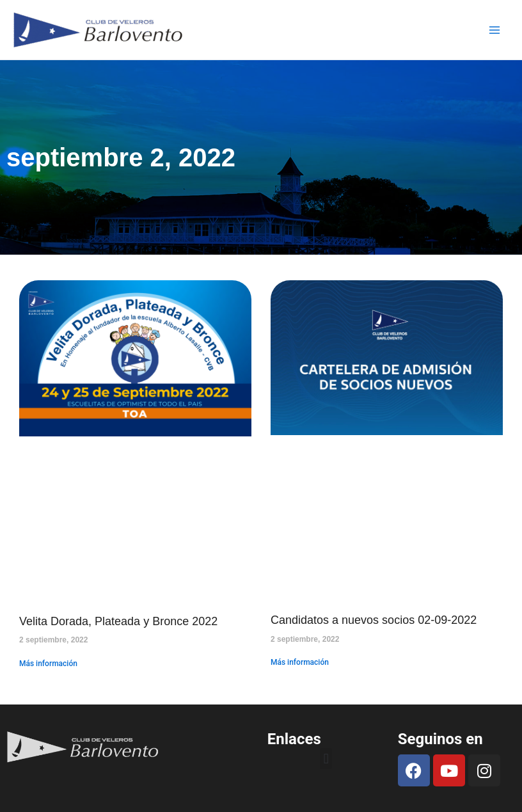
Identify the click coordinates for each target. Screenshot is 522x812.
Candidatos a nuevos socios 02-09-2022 (374, 620)
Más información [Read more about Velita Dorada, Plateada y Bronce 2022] (48, 664)
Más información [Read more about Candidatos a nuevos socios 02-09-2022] (300, 662)
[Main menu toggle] (495, 30)
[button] (326, 759)
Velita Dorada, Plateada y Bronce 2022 (118, 621)
